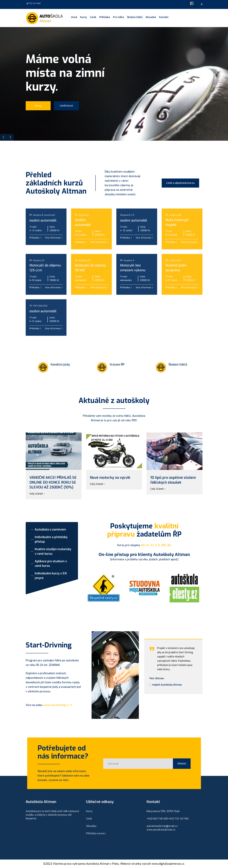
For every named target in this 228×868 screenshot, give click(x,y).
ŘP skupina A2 (83, 274)
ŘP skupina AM (173, 229)
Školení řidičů (135, 17)
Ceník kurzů (66, 107)
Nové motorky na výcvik (110, 478)
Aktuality (91, 826)
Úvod (74, 17)
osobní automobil (43, 234)
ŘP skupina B (82, 229)
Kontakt (164, 17)
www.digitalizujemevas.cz (168, 864)
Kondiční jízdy (60, 378)
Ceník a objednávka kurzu (180, 183)
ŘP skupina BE (173, 274)
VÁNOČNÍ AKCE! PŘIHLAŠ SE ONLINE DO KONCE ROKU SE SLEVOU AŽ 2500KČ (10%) (53, 482)
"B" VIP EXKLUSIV (39, 319)
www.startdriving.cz (58, 705)
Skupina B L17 (127, 229)
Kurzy (83, 17)
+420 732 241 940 (178, 819)
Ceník (93, 17)
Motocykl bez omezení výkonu (133, 281)
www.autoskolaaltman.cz (161, 830)
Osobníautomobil (83, 236)
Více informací (99, 301)
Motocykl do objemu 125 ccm (45, 281)
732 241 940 (35, 3)
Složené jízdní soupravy (176, 281)
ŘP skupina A (127, 274)
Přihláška (105, 17)
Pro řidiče (119, 17)
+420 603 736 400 (157, 819)
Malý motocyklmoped (177, 236)
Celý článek (37, 494)
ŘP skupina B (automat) (42, 229)
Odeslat (169, 763)
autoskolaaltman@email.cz (162, 826)
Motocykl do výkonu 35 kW (90, 281)
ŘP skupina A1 (37, 274)
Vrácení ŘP (117, 378)
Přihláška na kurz (96, 833)
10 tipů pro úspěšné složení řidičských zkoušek (173, 480)
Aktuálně (151, 17)
